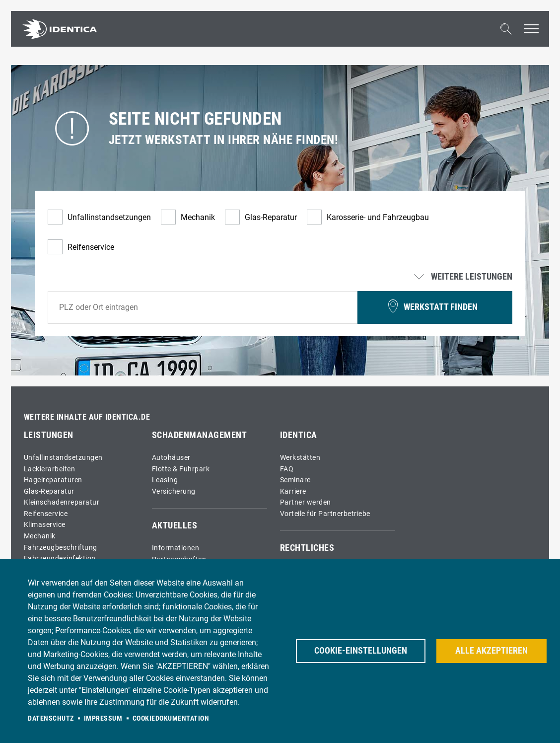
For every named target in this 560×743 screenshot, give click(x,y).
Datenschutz (51, 718)
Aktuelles (175, 525)
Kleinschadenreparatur (62, 502)
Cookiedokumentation (171, 718)
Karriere (293, 491)
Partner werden (306, 502)
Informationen (176, 548)
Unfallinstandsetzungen (109, 217)
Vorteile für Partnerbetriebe (325, 514)
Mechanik (198, 217)
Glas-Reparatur (271, 217)
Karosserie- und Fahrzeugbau (378, 217)
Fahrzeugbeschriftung (61, 548)
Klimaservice (45, 525)
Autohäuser (171, 458)
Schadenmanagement (200, 435)
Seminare (295, 480)
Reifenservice (91, 247)
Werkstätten (300, 458)
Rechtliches (307, 548)
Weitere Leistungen (464, 277)
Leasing (165, 480)
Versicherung (174, 491)
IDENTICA (299, 435)
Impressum (103, 718)
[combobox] (203, 307)
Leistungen (49, 435)
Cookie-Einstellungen (361, 651)
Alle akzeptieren (491, 651)
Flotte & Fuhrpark (181, 469)
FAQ (287, 469)
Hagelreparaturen (53, 480)
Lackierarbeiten (50, 469)
